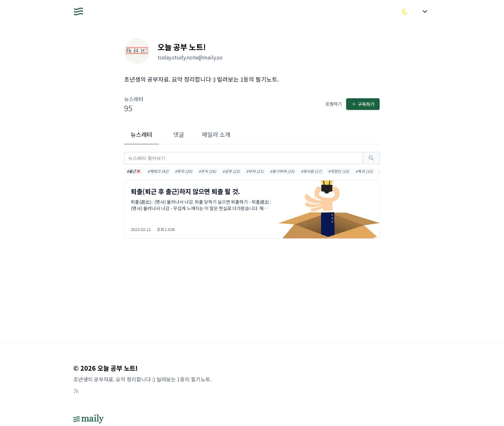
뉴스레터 (141, 134)
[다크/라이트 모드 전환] (405, 12)
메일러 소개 (216, 134)
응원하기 (334, 104)
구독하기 (363, 104)
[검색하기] (371, 158)
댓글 (179, 134)
